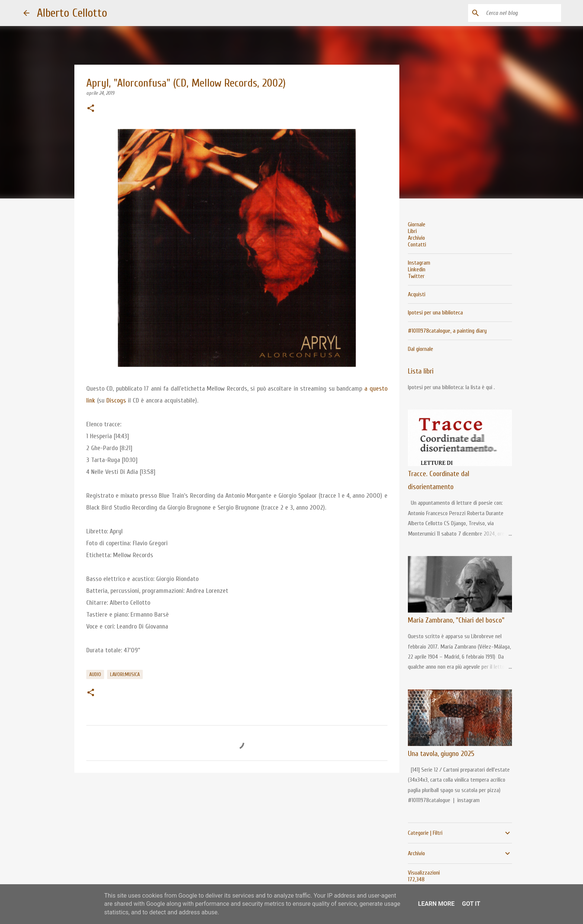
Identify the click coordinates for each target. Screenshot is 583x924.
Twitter (416, 276)
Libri (412, 231)
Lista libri (421, 371)
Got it (471, 904)
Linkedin (417, 269)
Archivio (416, 238)
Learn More (436, 904)
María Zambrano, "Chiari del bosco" (456, 620)
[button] (91, 109)
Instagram (419, 263)
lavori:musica (125, 674)
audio (95, 674)
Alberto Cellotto (72, 13)
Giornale (417, 224)
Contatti (417, 245)
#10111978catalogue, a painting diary (447, 331)
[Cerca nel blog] (522, 13)
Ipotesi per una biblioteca (435, 313)
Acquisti (417, 294)
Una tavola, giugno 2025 (441, 754)
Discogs (116, 400)
